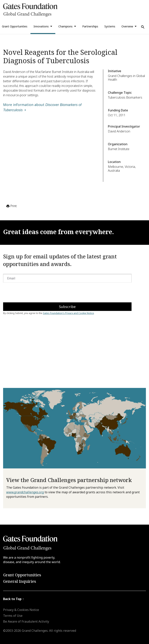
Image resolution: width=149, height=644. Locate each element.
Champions (65, 26)
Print (11, 206)
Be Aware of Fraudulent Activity (26, 621)
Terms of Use (13, 616)
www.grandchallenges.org (25, 492)
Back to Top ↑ (13, 599)
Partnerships (90, 26)
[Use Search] (143, 27)
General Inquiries (20, 581)
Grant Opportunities (22, 575)
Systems (110, 26)
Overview (127, 26)
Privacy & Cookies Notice (21, 610)
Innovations (41, 26)
